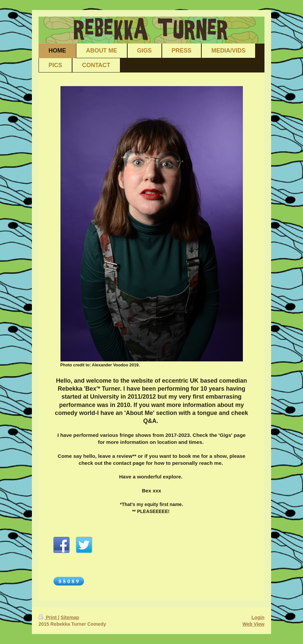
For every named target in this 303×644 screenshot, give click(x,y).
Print (48, 617)
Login (258, 617)
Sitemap (70, 617)
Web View (253, 624)
